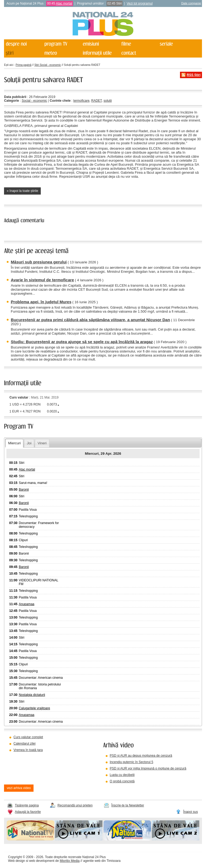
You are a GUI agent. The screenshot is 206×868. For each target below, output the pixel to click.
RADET (96, 101)
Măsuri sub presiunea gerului (39, 262)
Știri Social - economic (48, 65)
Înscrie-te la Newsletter (128, 805)
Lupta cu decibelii (122, 775)
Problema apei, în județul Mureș (41, 302)
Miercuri (14, 443)
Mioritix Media (70, 861)
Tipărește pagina (27, 805)
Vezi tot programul (140, 3)
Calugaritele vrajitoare (34, 708)
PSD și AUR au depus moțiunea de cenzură (141, 756)
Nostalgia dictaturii (32, 695)
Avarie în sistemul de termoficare (42, 280)
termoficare (81, 101)
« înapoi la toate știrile (22, 191)
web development (42, 861)
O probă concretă (122, 781)
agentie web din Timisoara (102, 861)
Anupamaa (27, 604)
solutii (108, 101)
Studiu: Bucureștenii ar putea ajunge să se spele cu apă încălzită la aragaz (82, 342)
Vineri (42, 443)
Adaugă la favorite (28, 812)
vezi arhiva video (19, 788)
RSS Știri (194, 75)
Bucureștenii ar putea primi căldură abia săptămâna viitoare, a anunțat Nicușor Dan (90, 320)
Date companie (191, 3)
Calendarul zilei (24, 744)
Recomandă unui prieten (75, 805)
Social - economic (34, 101)
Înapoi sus (191, 812)
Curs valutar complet (28, 737)
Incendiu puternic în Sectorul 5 (131, 762)
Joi (29, 443)
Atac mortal (64, 3)
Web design (16, 861)
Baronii (24, 490)
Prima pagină (23, 65)
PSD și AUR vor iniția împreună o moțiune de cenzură (148, 768)
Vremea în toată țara (28, 750)
